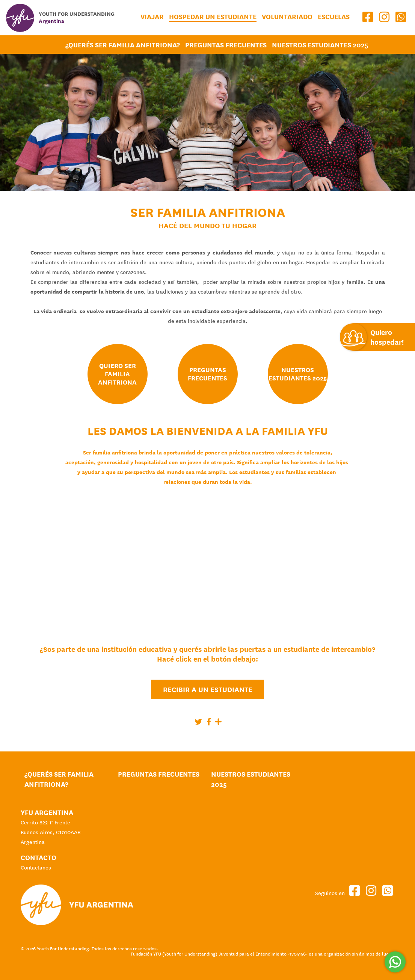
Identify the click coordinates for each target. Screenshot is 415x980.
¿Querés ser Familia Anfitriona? (123, 45)
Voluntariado (287, 17)
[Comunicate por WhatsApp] (395, 962)
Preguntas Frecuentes (226, 45)
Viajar (152, 17)
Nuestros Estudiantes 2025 (320, 45)
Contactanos (36, 868)
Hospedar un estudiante (213, 17)
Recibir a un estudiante (208, 689)
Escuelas (334, 17)
